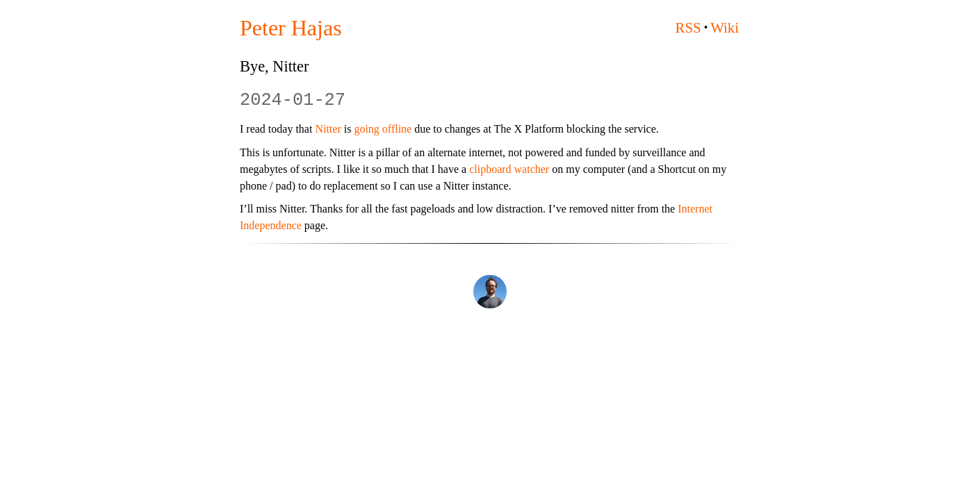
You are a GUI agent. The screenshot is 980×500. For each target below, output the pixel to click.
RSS (688, 27)
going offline (383, 129)
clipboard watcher (509, 169)
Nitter (328, 129)
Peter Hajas (291, 28)
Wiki (725, 27)
